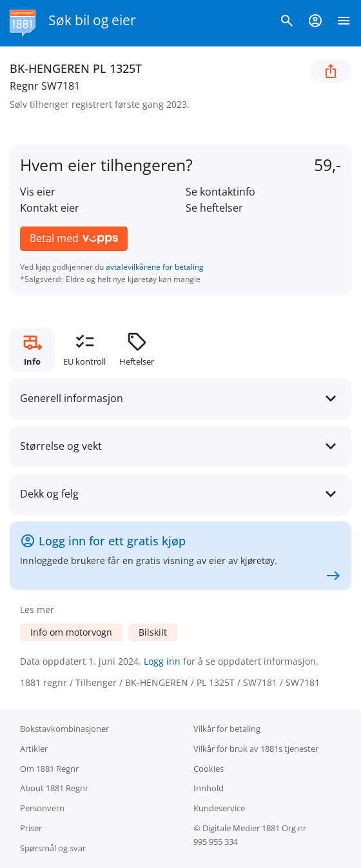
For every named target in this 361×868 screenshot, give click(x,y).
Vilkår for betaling (227, 729)
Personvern (42, 808)
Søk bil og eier (92, 20)
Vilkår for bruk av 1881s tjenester (256, 749)
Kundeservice (219, 808)
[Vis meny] (344, 23)
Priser (31, 828)
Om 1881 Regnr (49, 769)
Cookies (209, 769)
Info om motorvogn (71, 632)
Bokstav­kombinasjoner (64, 729)
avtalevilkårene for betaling (155, 267)
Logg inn (162, 661)
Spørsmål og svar (53, 848)
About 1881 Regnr (54, 788)
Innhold (209, 788)
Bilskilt (153, 632)
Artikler (34, 749)
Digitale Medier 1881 (241, 828)
